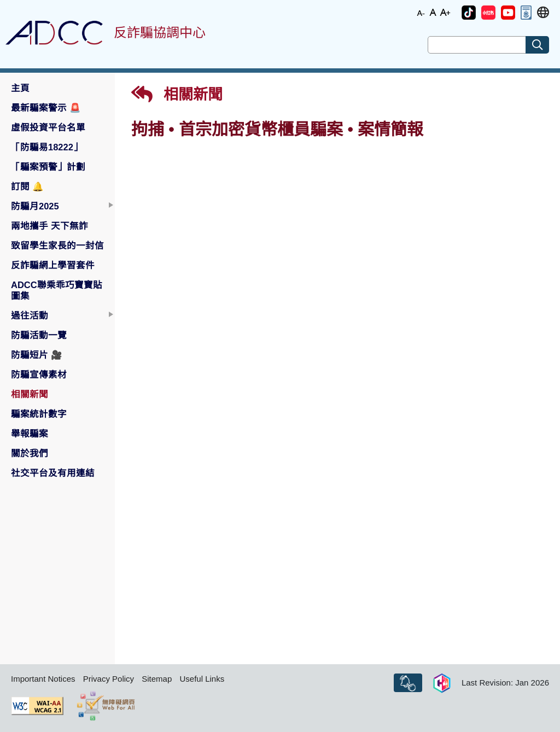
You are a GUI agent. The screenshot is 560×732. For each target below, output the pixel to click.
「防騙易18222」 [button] (47, 147)
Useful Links (202, 679)
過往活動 (30, 315)
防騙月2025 (35, 206)
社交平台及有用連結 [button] (53, 473)
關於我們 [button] (30, 453)
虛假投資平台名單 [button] (48, 127)
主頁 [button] (20, 88)
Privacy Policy (109, 679)
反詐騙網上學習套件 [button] (53, 265)
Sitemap (157, 679)
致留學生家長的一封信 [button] (57, 245)
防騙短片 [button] (37, 355)
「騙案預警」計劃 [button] (48, 167)
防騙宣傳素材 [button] (39, 374)
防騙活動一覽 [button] (39, 335)
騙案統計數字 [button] (39, 414)
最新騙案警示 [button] (46, 108)
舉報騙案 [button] (30, 434)
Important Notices (43, 679)
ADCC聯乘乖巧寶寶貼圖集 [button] (57, 290)
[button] (469, 13)
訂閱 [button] (27, 186)
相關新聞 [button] (30, 394)
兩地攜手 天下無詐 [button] (49, 226)
